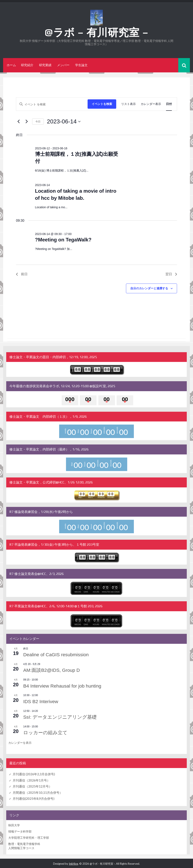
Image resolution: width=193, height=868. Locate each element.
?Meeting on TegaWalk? (63, 240)
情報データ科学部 (20, 831)
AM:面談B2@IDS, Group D (53, 670)
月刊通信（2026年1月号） (31, 779)
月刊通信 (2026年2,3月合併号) (34, 773)
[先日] (18, 122)
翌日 (171, 274)
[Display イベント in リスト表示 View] (128, 104)
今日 (38, 121)
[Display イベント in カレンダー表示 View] (151, 104)
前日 (22, 274)
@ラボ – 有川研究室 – (97, 32)
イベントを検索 (102, 104)
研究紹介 (27, 65)
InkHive (73, 863)
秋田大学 (14, 824)
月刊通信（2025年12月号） (32, 785)
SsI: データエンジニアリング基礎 (62, 716)
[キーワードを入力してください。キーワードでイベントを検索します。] (52, 104)
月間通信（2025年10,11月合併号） (38, 792)
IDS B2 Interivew (42, 701)
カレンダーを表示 (20, 742)
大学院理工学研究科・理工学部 (29, 837)
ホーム (11, 65)
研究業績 (45, 65)
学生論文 (81, 65)
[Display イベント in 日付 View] (169, 104)
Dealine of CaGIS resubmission (58, 654)
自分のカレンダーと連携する (149, 288)
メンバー (63, 65)
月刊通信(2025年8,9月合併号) (34, 798)
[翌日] (27, 122)
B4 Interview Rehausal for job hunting (65, 685)
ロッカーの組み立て (46, 732)
